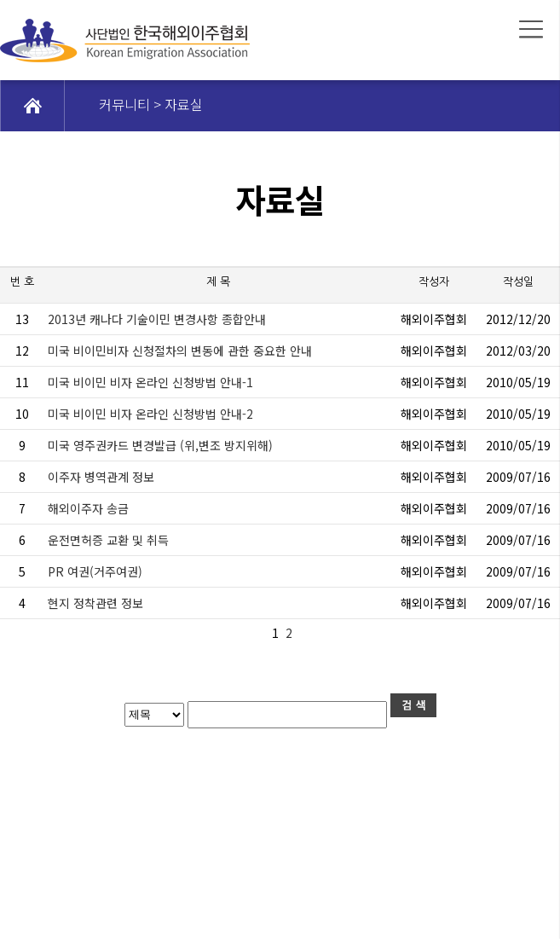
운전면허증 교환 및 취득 (108, 540)
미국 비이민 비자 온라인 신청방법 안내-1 (150, 382)
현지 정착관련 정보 (95, 603)
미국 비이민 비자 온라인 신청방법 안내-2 (150, 414)
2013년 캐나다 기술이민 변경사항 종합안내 (157, 319)
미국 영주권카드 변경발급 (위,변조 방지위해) (160, 445)
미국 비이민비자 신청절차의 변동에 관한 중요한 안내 (180, 351)
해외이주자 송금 (88, 508)
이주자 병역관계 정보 (101, 477)
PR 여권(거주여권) (95, 571)
